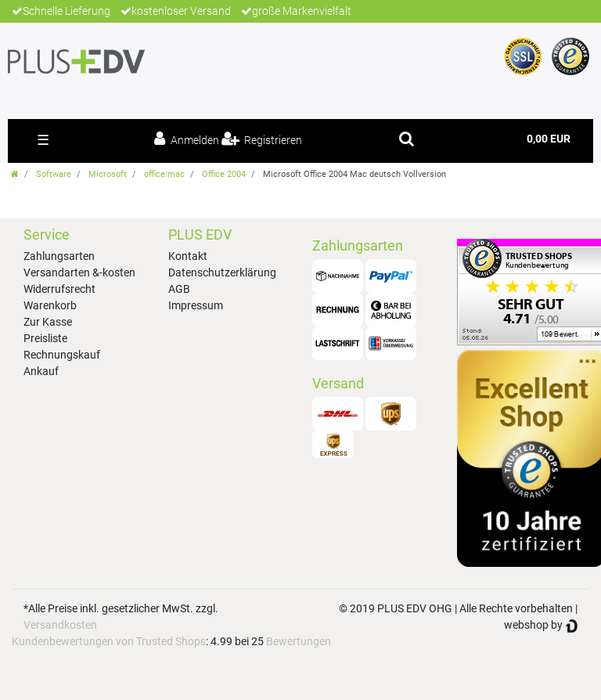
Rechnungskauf (62, 355)
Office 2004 (224, 174)
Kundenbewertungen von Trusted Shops (109, 641)
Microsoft (108, 174)
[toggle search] (407, 139)
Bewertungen (299, 641)
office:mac (164, 174)
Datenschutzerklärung (222, 272)
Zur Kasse (48, 322)
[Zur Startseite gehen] (15, 174)
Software (54, 174)
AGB (179, 289)
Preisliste (45, 338)
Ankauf (41, 371)
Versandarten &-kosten (79, 272)
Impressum (196, 305)
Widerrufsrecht (59, 289)
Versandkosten (60, 625)
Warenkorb (50, 305)
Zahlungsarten (59, 256)
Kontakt (188, 256)
